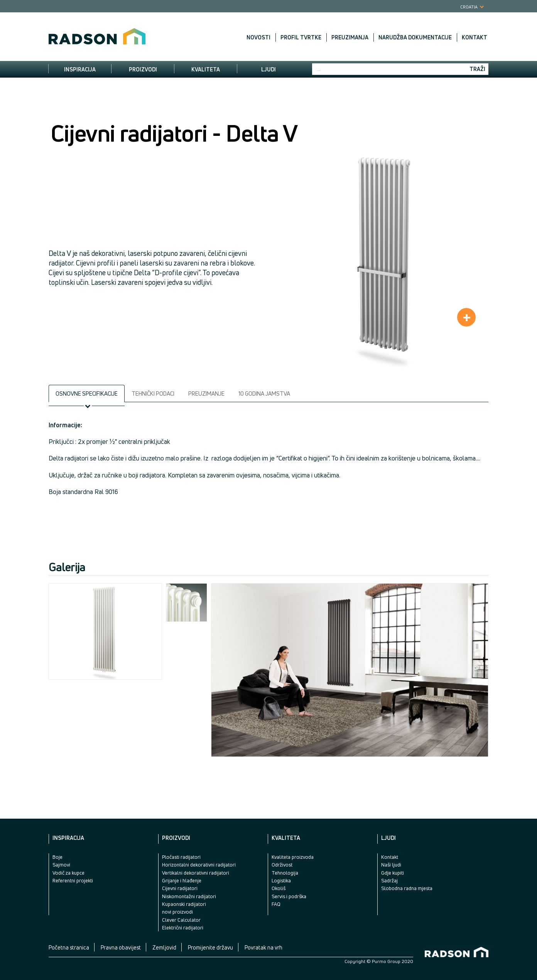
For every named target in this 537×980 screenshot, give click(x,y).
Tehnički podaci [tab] (153, 394)
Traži (477, 69)
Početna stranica (69, 947)
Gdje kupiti (393, 873)
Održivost (282, 865)
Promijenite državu (210, 947)
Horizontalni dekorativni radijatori (199, 865)
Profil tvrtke (301, 37)
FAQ (276, 904)
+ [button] (467, 317)
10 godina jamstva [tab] (264, 394)
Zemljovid (164, 947)
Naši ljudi (391, 865)
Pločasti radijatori (181, 857)
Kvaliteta (206, 69)
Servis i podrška (289, 896)
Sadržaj (389, 880)
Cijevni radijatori (180, 888)
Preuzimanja (350, 37)
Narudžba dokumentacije (415, 37)
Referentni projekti (73, 880)
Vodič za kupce (68, 873)
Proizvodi (143, 69)
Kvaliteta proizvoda (293, 857)
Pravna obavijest (121, 947)
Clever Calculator (181, 920)
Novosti (258, 37)
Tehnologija (285, 873)
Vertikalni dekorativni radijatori (196, 873)
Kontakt (475, 37)
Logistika (281, 880)
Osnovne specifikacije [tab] (87, 394)
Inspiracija (80, 69)
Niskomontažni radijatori (189, 896)
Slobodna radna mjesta (407, 888)
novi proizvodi (177, 912)
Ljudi (268, 69)
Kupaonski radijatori (184, 904)
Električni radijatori (183, 928)
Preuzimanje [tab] (206, 394)
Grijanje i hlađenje (182, 880)
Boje (57, 857)
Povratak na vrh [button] (263, 947)
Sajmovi (61, 865)
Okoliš (279, 888)
